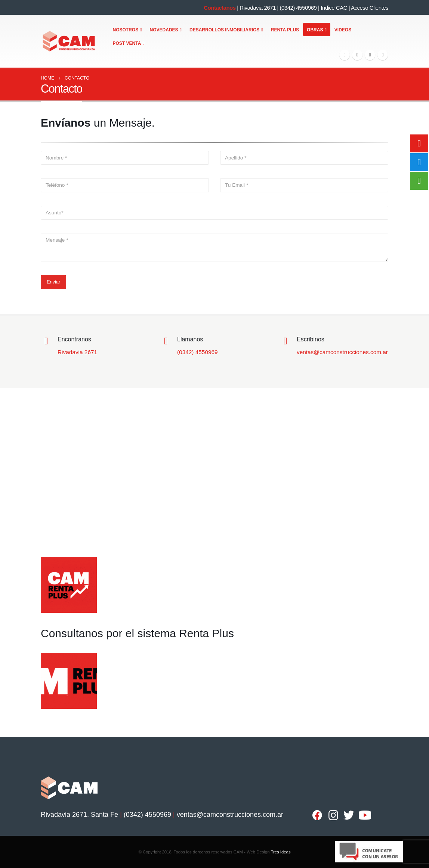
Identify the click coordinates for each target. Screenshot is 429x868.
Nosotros (126, 30)
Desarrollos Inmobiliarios (224, 30)
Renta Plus (285, 30)
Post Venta (127, 43)
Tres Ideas (280, 852)
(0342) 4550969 (298, 8)
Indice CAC (334, 8)
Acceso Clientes (370, 8)
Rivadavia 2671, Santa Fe (79, 815)
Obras (315, 30)
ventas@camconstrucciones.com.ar (342, 352)
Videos (343, 30)
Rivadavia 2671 (257, 8)
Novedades (164, 30)
